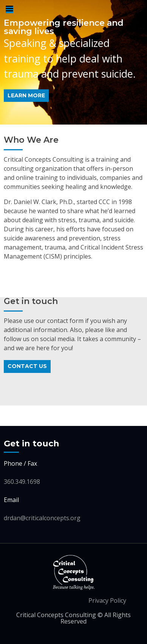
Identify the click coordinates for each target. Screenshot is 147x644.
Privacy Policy (107, 600)
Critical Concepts (73, 572)
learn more (26, 95)
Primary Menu (9, 9)
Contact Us (27, 366)
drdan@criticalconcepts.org (42, 518)
